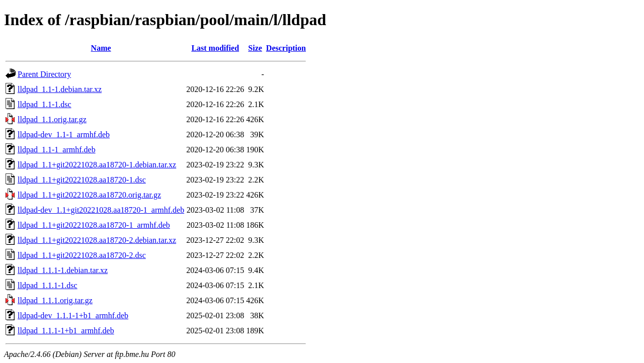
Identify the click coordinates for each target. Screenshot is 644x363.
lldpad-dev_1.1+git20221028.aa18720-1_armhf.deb (101, 210)
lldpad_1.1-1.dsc (45, 104)
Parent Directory (44, 74)
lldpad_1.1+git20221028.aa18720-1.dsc (82, 180)
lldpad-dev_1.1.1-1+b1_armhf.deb (73, 315)
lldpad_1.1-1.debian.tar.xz (60, 89)
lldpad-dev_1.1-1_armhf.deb (64, 134)
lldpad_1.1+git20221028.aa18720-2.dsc (82, 255)
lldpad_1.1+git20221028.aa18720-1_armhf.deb (94, 225)
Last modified (215, 48)
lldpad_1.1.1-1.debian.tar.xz (63, 270)
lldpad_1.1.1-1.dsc (48, 285)
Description (286, 48)
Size (255, 48)
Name (101, 48)
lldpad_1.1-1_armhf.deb (57, 150)
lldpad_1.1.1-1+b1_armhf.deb (66, 331)
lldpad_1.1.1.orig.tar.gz (55, 300)
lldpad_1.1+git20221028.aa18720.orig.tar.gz (89, 195)
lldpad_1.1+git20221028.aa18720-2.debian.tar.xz (97, 240)
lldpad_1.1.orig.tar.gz (52, 119)
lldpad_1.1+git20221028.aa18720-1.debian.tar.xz (97, 165)
